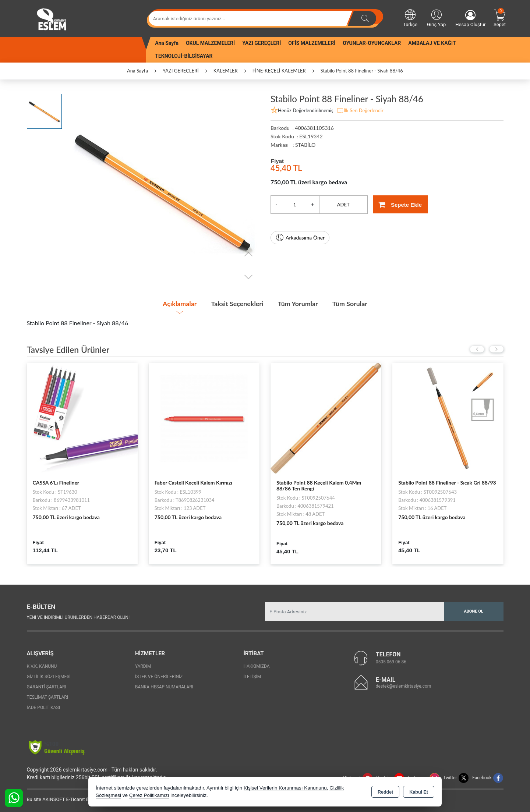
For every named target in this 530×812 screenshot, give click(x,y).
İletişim (252, 677)
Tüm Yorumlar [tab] (298, 304)
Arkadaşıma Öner (300, 238)
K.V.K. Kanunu (42, 666)
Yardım (143, 666)
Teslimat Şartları (48, 697)
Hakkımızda (256, 666)
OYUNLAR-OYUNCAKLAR (372, 43)
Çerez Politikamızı (149, 795)
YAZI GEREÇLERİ (262, 43)
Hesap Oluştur (470, 19)
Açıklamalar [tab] (178, 304)
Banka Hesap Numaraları (164, 687)
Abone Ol (473, 611)
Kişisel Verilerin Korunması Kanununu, (286, 788)
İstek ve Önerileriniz (159, 677)
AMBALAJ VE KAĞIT (432, 43)
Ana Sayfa (167, 43)
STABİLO (305, 145)
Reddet (385, 792)
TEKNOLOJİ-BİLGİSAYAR (184, 56)
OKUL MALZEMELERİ (210, 43)
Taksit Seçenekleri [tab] (237, 304)
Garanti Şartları (47, 687)
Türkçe (410, 18)
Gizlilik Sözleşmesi (49, 677)
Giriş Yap (436, 18)
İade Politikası (43, 708)
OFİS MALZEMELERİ (312, 43)
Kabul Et (419, 792)
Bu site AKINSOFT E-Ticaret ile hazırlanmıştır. (75, 799)
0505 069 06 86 (391, 662)
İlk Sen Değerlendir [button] (360, 111)
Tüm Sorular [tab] (351, 304)
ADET (343, 205)
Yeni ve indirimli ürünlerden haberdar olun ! (79, 617)
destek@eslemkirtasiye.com (404, 686)
